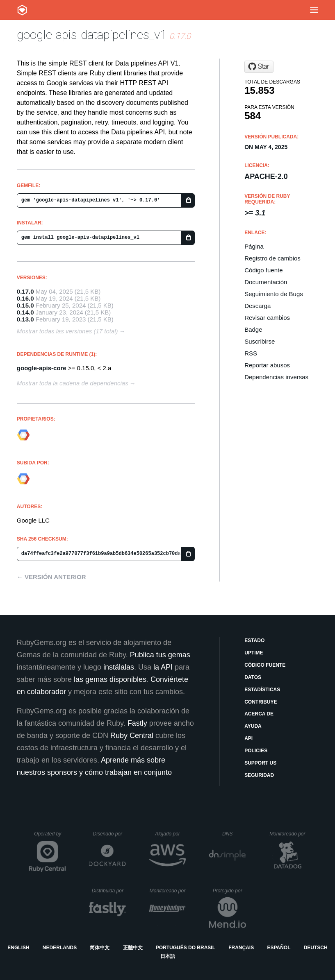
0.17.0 (25, 291)
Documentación (266, 282)
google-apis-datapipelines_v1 (92, 35)
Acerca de (259, 714)
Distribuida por (109, 891)
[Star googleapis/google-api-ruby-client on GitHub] (259, 67)
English (18, 948)
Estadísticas (262, 690)
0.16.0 (25, 298)
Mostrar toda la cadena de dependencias (73, 383)
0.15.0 (25, 305)
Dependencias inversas (276, 377)
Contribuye (261, 702)
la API (163, 667)
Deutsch (316, 948)
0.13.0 (25, 319)
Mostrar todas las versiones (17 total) (67, 331)
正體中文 (133, 948)
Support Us (260, 763)
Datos (253, 677)
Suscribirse (260, 341)
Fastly (137, 723)
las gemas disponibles (110, 679)
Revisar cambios (267, 318)
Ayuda (253, 726)
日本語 (168, 956)
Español (279, 948)
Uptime (254, 653)
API (248, 738)
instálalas (119, 667)
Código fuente (263, 270)
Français (241, 948)
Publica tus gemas (160, 655)
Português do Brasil (186, 948)
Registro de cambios (272, 258)
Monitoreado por (288, 834)
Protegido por (229, 891)
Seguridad (259, 775)
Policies (256, 751)
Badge (253, 329)
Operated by (50, 837)
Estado (254, 641)
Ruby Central (132, 736)
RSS (251, 353)
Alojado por (170, 834)
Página (254, 246)
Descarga (258, 306)
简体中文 (100, 948)
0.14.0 (25, 312)
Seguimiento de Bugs (274, 294)
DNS (234, 834)
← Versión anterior (51, 577)
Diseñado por (110, 834)
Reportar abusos (267, 365)
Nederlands (60, 948)
